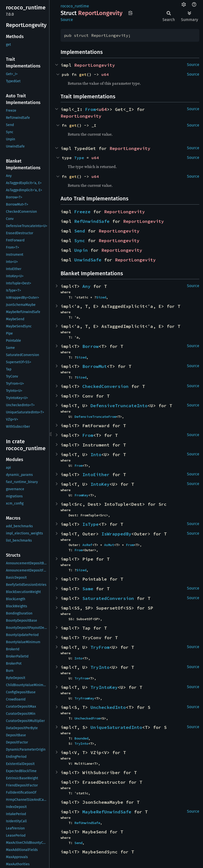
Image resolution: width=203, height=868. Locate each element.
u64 (105, 74)
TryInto (100, 667)
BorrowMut (95, 366)
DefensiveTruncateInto (119, 406)
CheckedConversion (105, 386)
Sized (101, 297)
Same (88, 589)
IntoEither (96, 475)
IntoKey (100, 484)
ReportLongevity (95, 65)
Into (96, 455)
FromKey (81, 495)
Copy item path (130, 13)
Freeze (82, 212)
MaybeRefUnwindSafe (107, 812)
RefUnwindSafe (92, 221)
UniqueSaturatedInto (116, 727)
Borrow (90, 346)
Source (67, 20)
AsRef (87, 545)
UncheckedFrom (87, 718)
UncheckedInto (108, 707)
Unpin (81, 250)
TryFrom (100, 647)
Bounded (81, 738)
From (90, 109)
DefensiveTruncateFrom (95, 417)
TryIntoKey (104, 687)
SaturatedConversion (108, 598)
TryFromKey (84, 698)
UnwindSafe (88, 260)
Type (79, 158)
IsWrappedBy (116, 534)
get (83, 74)
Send (80, 231)
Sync (80, 241)
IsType (90, 524)
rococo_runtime (75, 6)
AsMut (109, 545)
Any (86, 286)
